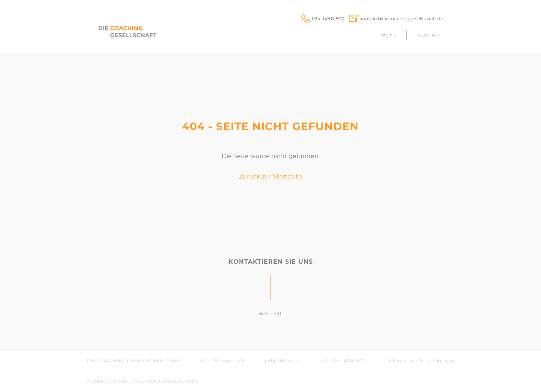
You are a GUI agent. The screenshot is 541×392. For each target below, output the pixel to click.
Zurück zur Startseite (270, 176)
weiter (270, 314)
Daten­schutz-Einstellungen (420, 361)
